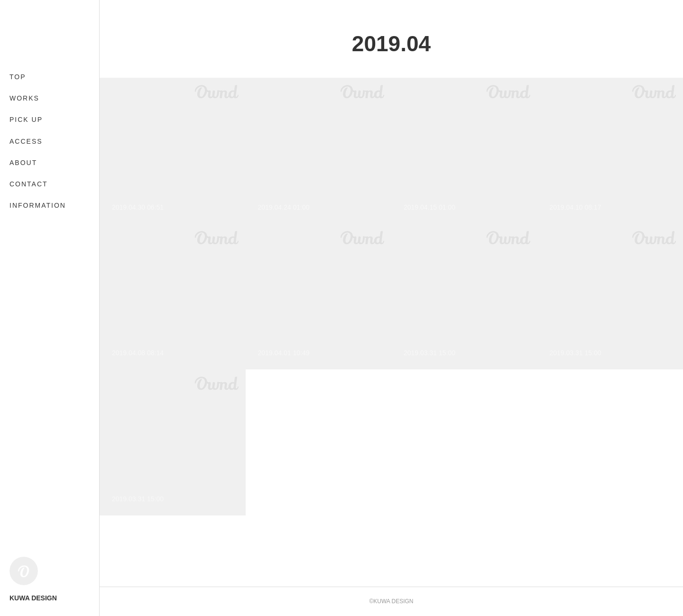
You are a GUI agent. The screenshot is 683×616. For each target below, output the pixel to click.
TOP (18, 77)
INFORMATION (38, 205)
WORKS (24, 98)
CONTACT (29, 184)
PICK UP (26, 120)
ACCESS (26, 141)
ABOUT (23, 163)
